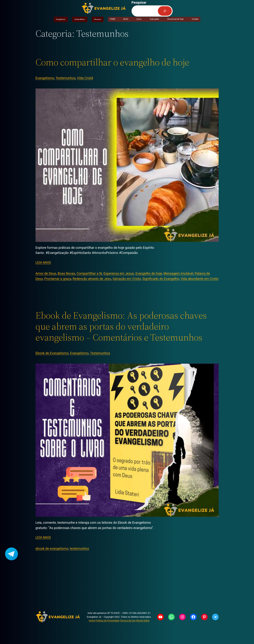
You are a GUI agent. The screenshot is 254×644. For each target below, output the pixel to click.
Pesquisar (139, 2)
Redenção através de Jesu (92, 279)
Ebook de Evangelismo (52, 353)
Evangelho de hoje (149, 273)
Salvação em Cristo (127, 279)
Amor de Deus (46, 273)
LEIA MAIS (43, 262)
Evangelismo (61, 19)
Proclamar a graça (58, 279)
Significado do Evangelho (161, 279)
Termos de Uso (128, 621)
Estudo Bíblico (80, 19)
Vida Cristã (85, 78)
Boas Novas (66, 273)
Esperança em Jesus (119, 273)
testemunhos (79, 548)
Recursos (98, 19)
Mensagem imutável (178, 273)
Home (92, 621)
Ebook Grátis (143, 621)
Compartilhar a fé (89, 273)
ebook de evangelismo (52, 548)
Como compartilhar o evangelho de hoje (112, 62)
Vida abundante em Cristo (200, 279)
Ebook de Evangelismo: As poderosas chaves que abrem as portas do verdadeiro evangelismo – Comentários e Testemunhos (121, 326)
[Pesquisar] (165, 11)
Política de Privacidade (107, 621)
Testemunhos (65, 78)
